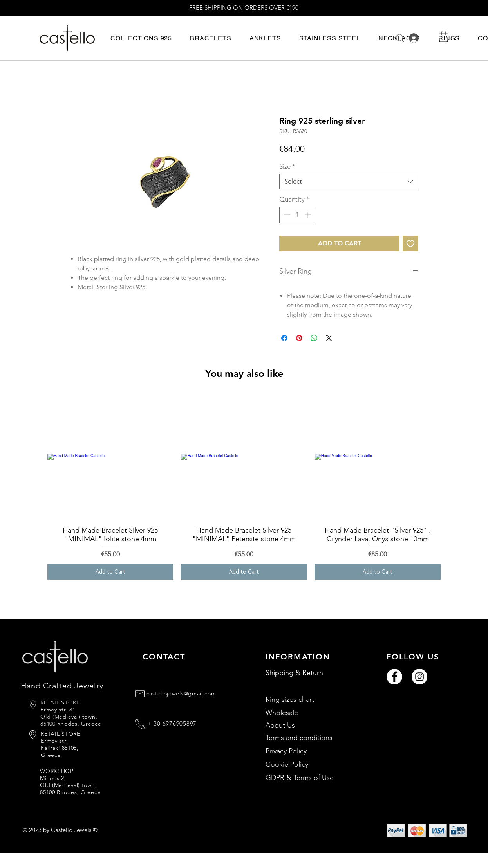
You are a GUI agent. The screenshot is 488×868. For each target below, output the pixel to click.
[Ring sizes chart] (307, 699)
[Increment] (309, 215)
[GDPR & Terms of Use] (307, 778)
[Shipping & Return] (307, 673)
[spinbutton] (297, 215)
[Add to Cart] (110, 572)
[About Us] (307, 725)
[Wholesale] (307, 713)
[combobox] (349, 181)
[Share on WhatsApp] (314, 338)
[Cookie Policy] (307, 764)
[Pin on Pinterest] (299, 338)
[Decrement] (286, 215)
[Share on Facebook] (284, 338)
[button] (141, 38)
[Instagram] (419, 677)
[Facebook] (394, 677)
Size (287, 166)
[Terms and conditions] (307, 738)
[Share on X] (329, 338)
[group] (244, 487)
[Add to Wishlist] (410, 243)
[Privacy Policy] (307, 751)
